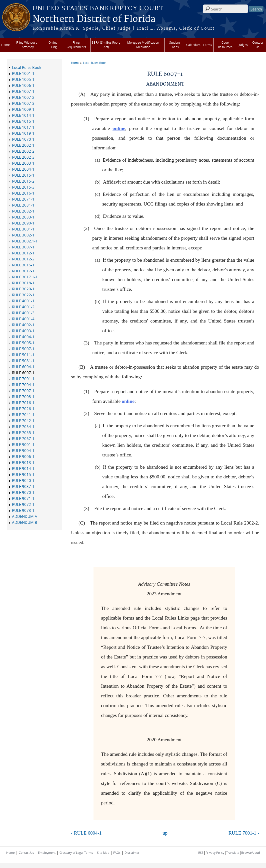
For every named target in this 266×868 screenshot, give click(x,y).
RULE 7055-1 (23, 433)
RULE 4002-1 (23, 325)
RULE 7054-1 (23, 427)
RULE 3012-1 (23, 253)
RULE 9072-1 (23, 504)
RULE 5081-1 (23, 361)
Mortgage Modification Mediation (143, 45)
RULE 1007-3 (23, 103)
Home (5, 45)
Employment (47, 853)
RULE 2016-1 (23, 193)
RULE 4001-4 (23, 319)
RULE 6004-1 (23, 367)
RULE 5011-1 (23, 355)
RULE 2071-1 (23, 199)
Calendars (193, 45)
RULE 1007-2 (23, 97)
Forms (208, 45)
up (165, 833)
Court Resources (225, 45)
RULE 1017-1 (23, 127)
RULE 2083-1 (23, 217)
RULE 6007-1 (23, 373)
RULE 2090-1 (23, 223)
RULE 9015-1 (23, 474)
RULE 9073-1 (23, 510)
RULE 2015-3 (23, 187)
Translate (233, 853)
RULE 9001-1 (23, 444)
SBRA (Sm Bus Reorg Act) (106, 45)
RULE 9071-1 (23, 498)
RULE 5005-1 (23, 343)
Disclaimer (132, 853)
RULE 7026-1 (23, 409)
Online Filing (53, 45)
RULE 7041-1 (23, 415)
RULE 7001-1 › (244, 833)
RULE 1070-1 (23, 139)
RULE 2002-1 (23, 145)
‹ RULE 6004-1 (86, 833)
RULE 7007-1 (23, 391)
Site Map (103, 853)
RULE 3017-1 (23, 271)
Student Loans (175, 45)
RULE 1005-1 (23, 79)
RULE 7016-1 (23, 403)
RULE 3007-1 (23, 247)
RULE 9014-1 (23, 468)
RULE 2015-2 (23, 181)
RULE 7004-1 (23, 385)
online (119, 128)
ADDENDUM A (25, 516)
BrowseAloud (250, 853)
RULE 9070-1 (23, 492)
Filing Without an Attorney (28, 45)
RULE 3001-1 (23, 229)
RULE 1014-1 (23, 115)
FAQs (117, 853)
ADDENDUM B (25, 522)
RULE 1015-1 (23, 121)
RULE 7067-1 (23, 438)
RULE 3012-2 (23, 259)
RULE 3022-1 (23, 295)
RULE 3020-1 (23, 289)
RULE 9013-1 (23, 462)
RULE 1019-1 (23, 133)
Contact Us (258, 45)
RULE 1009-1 (23, 109)
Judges (243, 45)
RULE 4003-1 (23, 331)
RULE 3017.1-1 (25, 277)
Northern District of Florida (94, 19)
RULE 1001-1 (23, 73)
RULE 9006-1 (23, 456)
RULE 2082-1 (23, 211)
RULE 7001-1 (23, 379)
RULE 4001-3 (23, 313)
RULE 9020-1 (23, 480)
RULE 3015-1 (23, 265)
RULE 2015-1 (23, 175)
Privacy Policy (215, 853)
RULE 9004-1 (23, 450)
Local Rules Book (95, 63)
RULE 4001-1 (23, 301)
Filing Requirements (76, 45)
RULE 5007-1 (23, 349)
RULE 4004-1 (23, 337)
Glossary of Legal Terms (76, 853)
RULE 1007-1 (23, 91)
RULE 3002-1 (23, 235)
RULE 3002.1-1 (25, 241)
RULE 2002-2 (23, 151)
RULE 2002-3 (23, 157)
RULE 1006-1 (23, 85)
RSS (201, 853)
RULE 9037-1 (23, 486)
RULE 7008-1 (23, 397)
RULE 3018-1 (23, 283)
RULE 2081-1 (23, 205)
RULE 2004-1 (23, 169)
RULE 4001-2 (23, 307)
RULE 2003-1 (23, 163)
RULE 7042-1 (23, 421)
